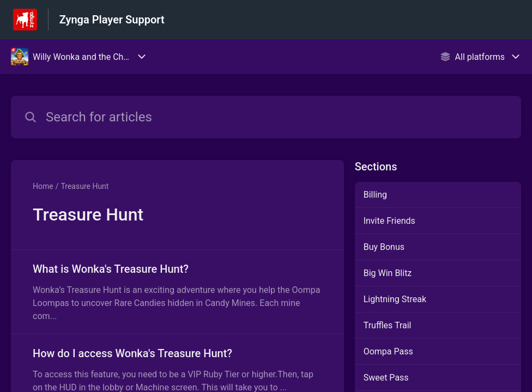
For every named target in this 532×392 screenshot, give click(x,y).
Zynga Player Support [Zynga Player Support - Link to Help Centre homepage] (112, 20)
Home (43, 186)
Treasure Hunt (84, 186)
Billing (375, 195)
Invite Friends (389, 221)
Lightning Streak (395, 299)
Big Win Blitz (388, 273)
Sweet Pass (386, 378)
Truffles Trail (388, 325)
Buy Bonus (384, 247)
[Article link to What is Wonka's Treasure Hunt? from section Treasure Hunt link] (177, 292)
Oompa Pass (388, 351)
